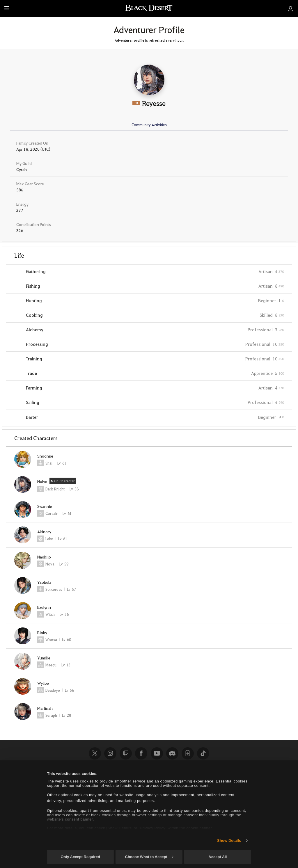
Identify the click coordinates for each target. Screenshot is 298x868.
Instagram (110, 753)
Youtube (157, 753)
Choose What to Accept (149, 857)
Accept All (218, 857)
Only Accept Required (80, 857)
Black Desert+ (188, 753)
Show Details (229, 841)
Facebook (141, 753)
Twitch (126, 753)
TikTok (203, 753)
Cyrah (22, 169)
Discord (172, 753)
